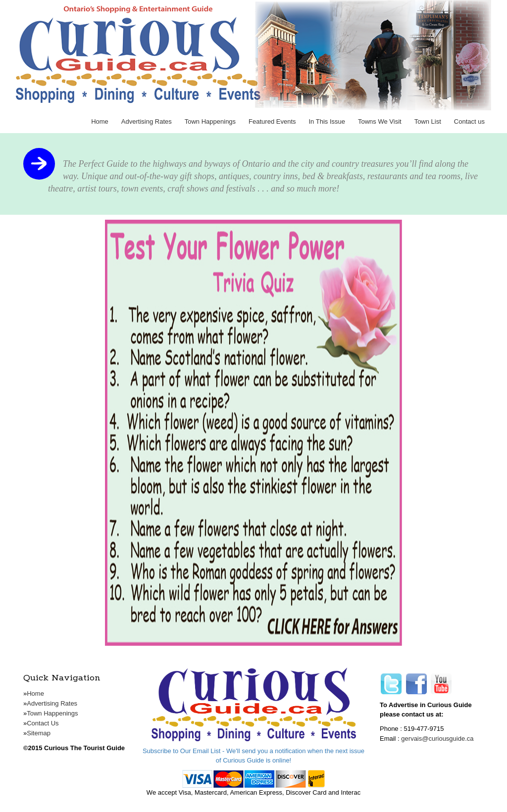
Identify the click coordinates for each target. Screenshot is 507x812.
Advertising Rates (147, 121)
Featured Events (272, 121)
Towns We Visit (380, 121)
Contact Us (43, 723)
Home (100, 121)
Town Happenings (210, 121)
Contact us (469, 121)
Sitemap (39, 733)
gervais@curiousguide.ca (437, 739)
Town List (428, 121)
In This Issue (327, 121)
